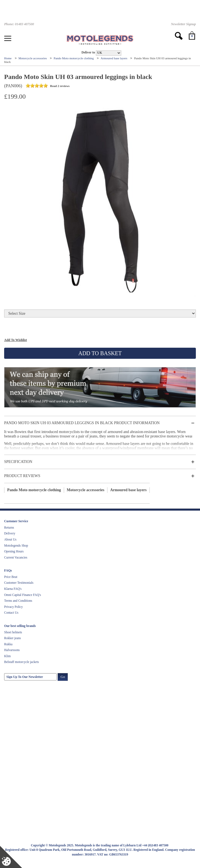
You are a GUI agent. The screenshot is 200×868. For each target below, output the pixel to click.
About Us (10, 539)
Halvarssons (12, 650)
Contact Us (11, 613)
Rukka (8, 644)
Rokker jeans (12, 638)
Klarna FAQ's (13, 589)
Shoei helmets (13, 632)
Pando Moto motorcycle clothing (74, 58)
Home (8, 58)
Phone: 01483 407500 (19, 24)
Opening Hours (14, 551)
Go (63, 677)
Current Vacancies (16, 557)
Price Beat (11, 577)
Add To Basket (100, 353)
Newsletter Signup (183, 24)
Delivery (10, 533)
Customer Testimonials (19, 583)
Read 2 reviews (48, 86)
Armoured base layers (114, 58)
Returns (9, 528)
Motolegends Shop (16, 546)
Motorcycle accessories (33, 58)
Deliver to (88, 53)
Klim (7, 656)
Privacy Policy (13, 607)
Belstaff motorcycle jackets (22, 662)
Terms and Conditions (18, 601)
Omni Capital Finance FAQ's (23, 595)
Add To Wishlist (15, 340)
